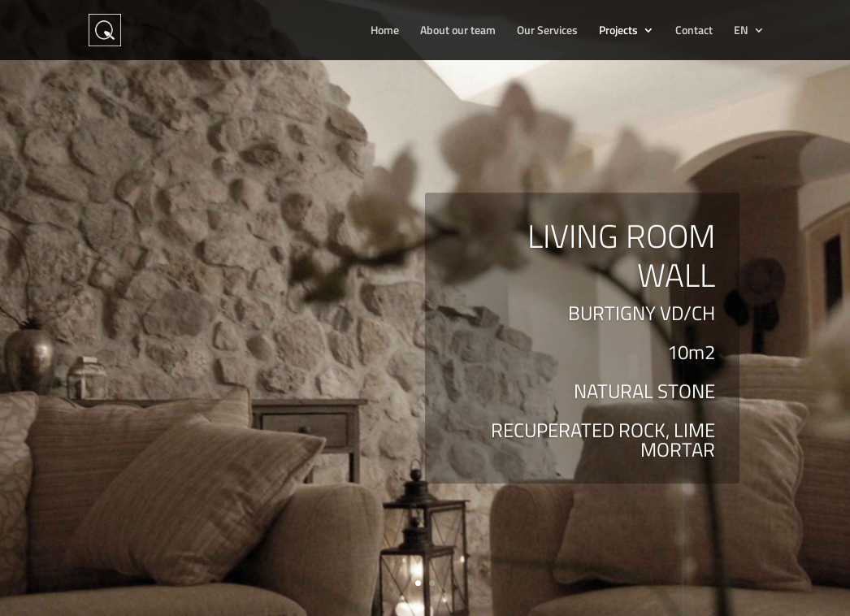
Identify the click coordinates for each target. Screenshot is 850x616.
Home (385, 31)
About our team (458, 31)
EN (741, 31)
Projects (618, 31)
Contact (694, 31)
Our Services (547, 31)
